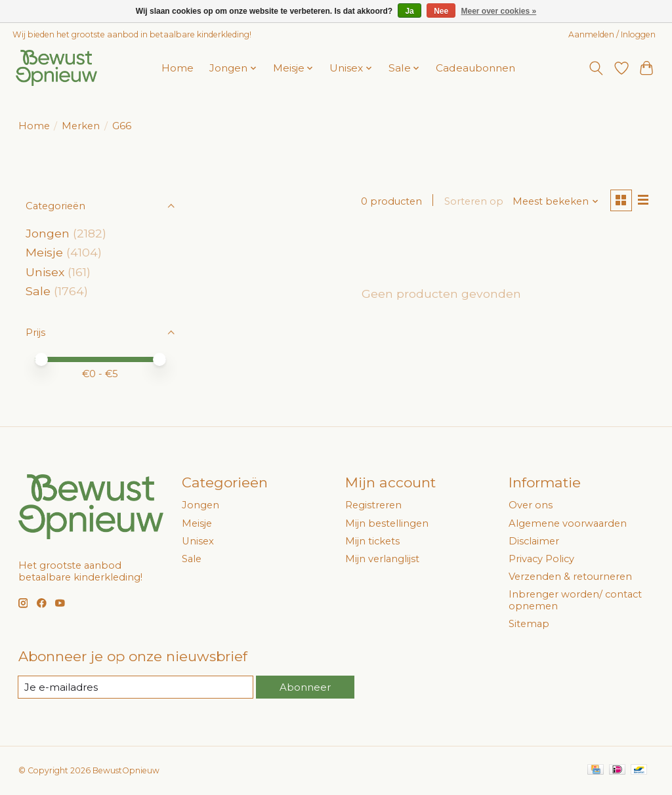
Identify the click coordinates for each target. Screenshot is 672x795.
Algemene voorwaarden (568, 523)
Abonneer (305, 687)
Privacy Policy (541, 559)
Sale (38, 291)
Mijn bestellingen (387, 523)
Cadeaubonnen (475, 68)
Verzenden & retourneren (570, 577)
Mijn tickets (372, 541)
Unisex (45, 272)
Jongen (48, 233)
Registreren (373, 505)
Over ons (531, 505)
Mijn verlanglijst (382, 559)
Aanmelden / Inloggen (612, 34)
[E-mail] (136, 687)
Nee (441, 11)
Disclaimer (534, 541)
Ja (409, 11)
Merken (81, 126)
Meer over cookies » (499, 11)
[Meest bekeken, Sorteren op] (554, 201)
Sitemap (529, 624)
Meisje (44, 252)
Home (178, 68)
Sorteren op (472, 201)
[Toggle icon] (596, 68)
